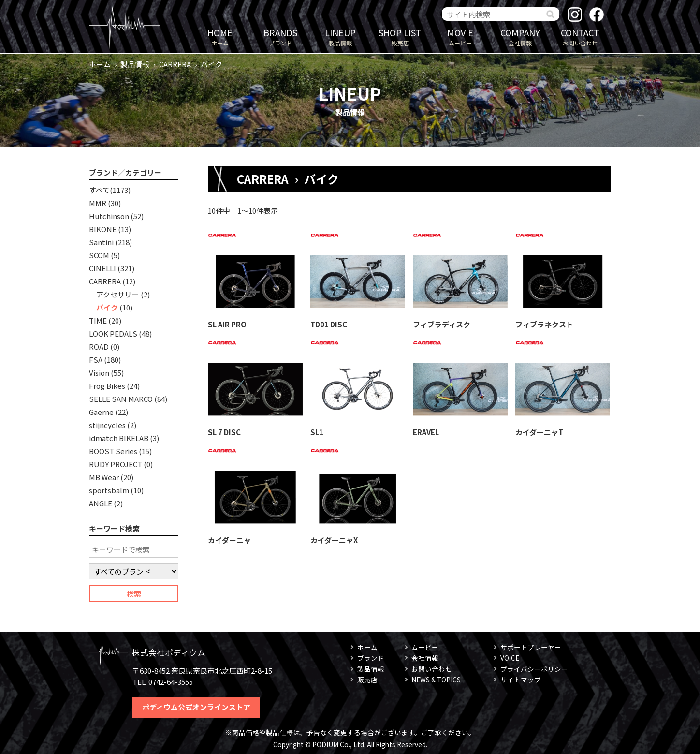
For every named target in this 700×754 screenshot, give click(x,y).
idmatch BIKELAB (119, 438)
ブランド (280, 37)
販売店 (400, 37)
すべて (99, 190)
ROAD (99, 347)
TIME (98, 320)
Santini (101, 242)
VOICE (510, 658)
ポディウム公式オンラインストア (196, 707)
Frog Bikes (107, 386)
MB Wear (104, 477)
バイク (107, 307)
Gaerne (101, 412)
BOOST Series (113, 451)
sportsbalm (109, 490)
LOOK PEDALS (113, 333)
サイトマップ (521, 680)
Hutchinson (109, 216)
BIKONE (103, 229)
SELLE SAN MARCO (121, 399)
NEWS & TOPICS (436, 680)
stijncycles (107, 425)
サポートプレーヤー (531, 647)
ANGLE (101, 503)
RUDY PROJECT (116, 464)
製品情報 (340, 37)
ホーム (220, 37)
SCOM (99, 255)
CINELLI (102, 268)
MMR (98, 203)
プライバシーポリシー (534, 669)
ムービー (460, 37)
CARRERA (175, 64)
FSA (96, 360)
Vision (99, 373)
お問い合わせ (580, 37)
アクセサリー (118, 294)
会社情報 (520, 37)
